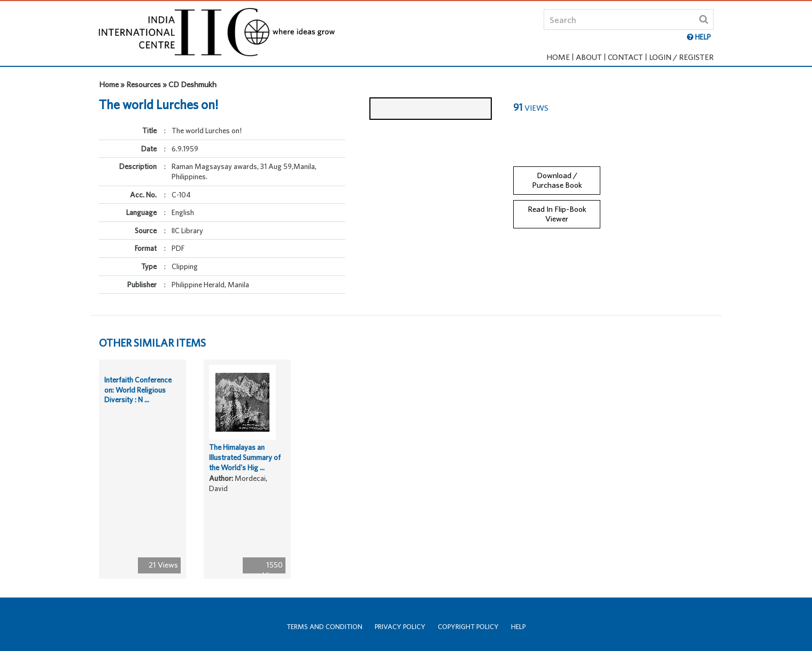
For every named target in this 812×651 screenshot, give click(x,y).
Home (558, 57)
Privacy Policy (400, 627)
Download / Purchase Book (557, 172)
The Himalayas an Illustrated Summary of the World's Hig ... (245, 466)
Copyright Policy (468, 627)
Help (518, 627)
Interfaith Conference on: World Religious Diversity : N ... (138, 398)
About (589, 57)
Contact (625, 57)
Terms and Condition (324, 627)
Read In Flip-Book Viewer (557, 205)
